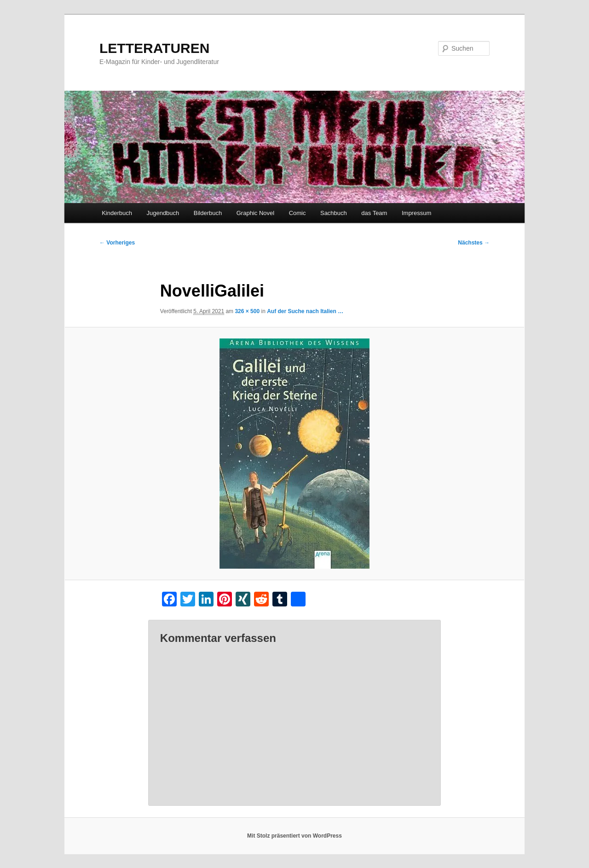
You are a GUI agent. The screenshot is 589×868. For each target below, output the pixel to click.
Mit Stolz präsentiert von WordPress (294, 836)
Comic (297, 213)
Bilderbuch (208, 213)
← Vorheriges (117, 243)
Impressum (416, 213)
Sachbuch (334, 213)
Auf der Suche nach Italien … (305, 311)
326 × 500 (247, 311)
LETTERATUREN (154, 48)
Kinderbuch (117, 213)
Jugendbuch (163, 213)
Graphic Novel (255, 213)
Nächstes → (474, 243)
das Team (374, 213)
